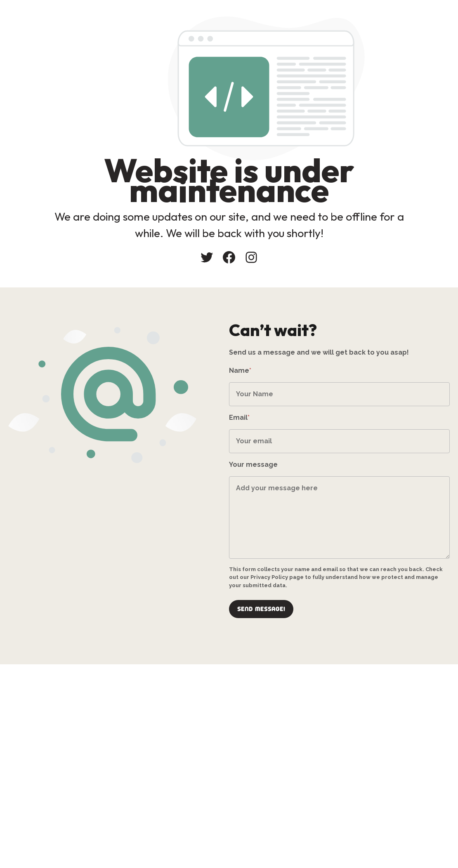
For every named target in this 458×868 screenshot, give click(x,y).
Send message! (261, 609)
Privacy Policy (269, 577)
